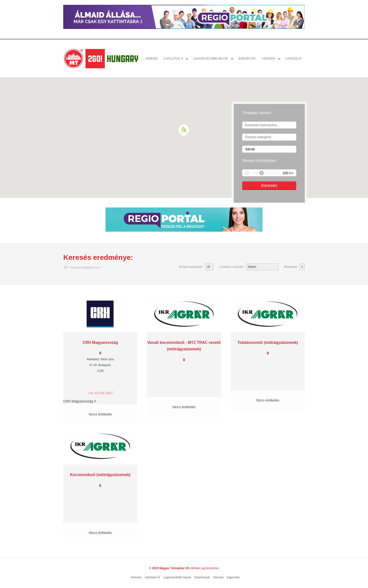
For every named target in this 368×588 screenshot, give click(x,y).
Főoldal (66, 268)
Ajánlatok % (173, 59)
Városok (268, 59)
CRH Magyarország (100, 342)
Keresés (152, 59)
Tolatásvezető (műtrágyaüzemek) (268, 342)
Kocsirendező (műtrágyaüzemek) (100, 475)
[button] (184, 131)
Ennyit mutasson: (191, 267)
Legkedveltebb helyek (211, 59)
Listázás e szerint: (232, 267)
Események (247, 59)
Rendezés (291, 267)
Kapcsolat (294, 59)
